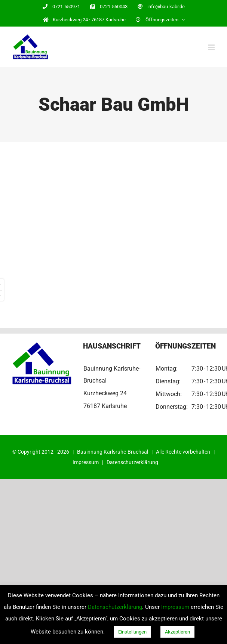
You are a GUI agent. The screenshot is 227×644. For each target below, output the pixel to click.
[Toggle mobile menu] (212, 47)
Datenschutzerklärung (132, 462)
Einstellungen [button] (132, 632)
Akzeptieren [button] (177, 632)
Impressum (86, 462)
